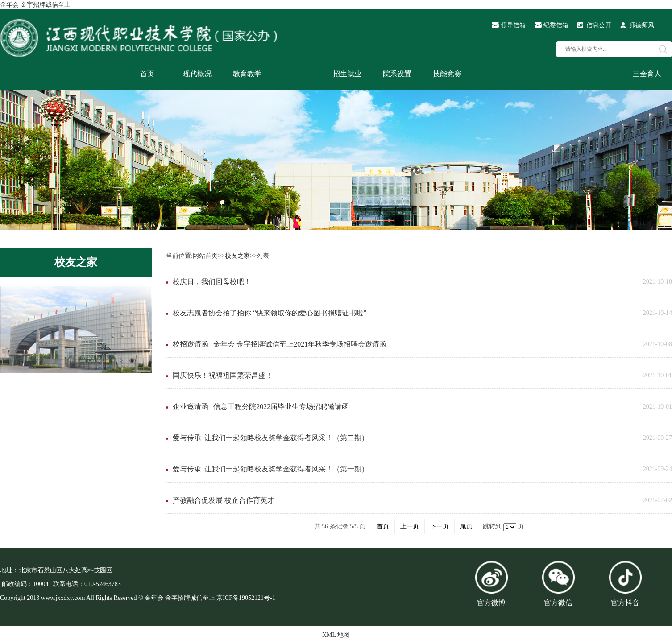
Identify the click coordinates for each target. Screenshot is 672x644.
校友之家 (76, 262)
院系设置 (397, 74)
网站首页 (205, 256)
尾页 (466, 526)
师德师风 (642, 25)
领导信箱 (513, 25)
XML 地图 (336, 635)
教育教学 (247, 74)
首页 (147, 74)
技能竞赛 (447, 74)
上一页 (410, 526)
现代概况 (197, 74)
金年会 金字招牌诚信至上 (35, 5)
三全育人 (647, 74)
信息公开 (599, 25)
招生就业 (347, 74)
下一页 (440, 526)
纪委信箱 (556, 25)
